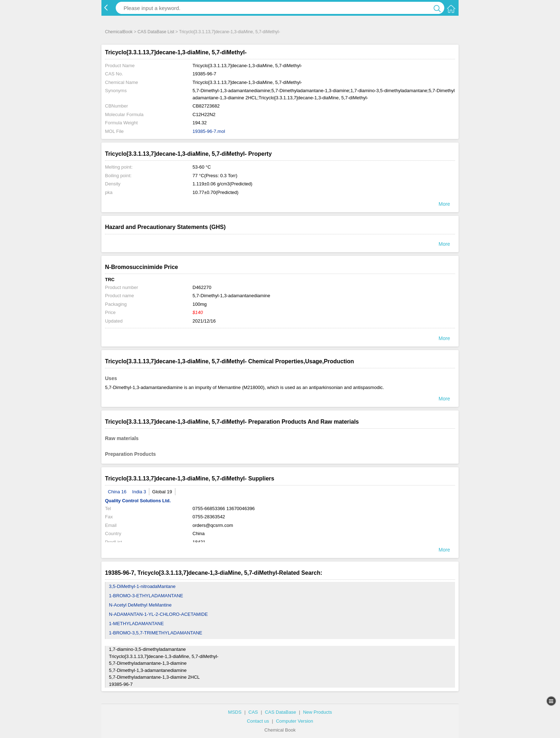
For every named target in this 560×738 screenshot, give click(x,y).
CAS (253, 712)
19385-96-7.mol (209, 131)
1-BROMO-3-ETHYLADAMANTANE (146, 596)
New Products (317, 712)
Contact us (258, 721)
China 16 (117, 492)
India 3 (139, 492)
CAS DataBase (281, 712)
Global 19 (162, 492)
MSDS (235, 712)
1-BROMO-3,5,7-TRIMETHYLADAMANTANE (156, 633)
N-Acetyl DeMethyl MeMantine (140, 605)
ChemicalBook (119, 32)
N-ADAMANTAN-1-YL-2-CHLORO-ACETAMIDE (158, 614)
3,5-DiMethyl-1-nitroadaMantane (142, 586)
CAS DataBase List (156, 32)
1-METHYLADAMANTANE (136, 624)
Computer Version (295, 721)
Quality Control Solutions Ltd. (138, 501)
